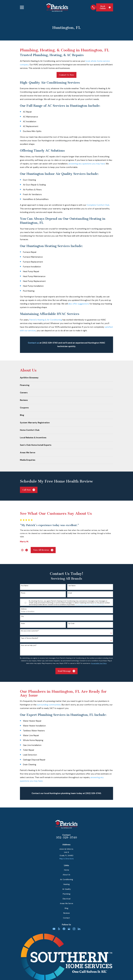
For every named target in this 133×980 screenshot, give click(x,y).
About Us (66, 875)
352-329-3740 (66, 838)
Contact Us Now (66, 75)
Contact (66, 918)
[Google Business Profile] (69, 929)
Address (24, 609)
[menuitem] (66, 378)
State (23, 623)
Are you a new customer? (30, 631)
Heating (66, 884)
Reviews (66, 913)
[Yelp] (59, 929)
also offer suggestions (79, 304)
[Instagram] (74, 929)
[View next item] (27, 550)
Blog (66, 908)
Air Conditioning (66, 879)
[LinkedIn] (79, 929)
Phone (23, 593)
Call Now (29, 490)
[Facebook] (64, 929)
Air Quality (66, 889)
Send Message (66, 671)
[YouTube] (54, 929)
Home (66, 870)
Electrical (66, 899)
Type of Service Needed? (30, 638)
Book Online (105, 7)
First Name (25, 586)
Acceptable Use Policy (83, 605)
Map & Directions (66, 859)
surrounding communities (49, 705)
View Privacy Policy (98, 605)
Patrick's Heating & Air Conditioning (46, 320)
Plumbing (66, 894)
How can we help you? (29, 645)
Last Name (72, 586)
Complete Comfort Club (98, 205)
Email (70, 593)
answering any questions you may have (87, 164)
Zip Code (71, 623)
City (22, 616)
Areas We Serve (66, 903)
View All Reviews (43, 550)
